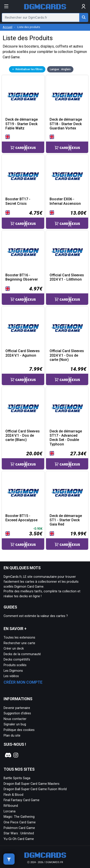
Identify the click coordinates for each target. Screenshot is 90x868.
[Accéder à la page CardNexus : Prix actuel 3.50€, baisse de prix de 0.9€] (23, 538)
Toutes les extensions (19, 638)
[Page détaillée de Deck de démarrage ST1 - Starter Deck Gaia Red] (67, 492)
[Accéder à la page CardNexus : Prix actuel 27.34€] (67, 460)
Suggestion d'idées (17, 713)
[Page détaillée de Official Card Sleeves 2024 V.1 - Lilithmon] (67, 252)
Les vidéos (11, 676)
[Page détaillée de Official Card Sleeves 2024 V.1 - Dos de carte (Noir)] (67, 328)
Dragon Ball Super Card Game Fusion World (35, 789)
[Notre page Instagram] (16, 755)
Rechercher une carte (19, 643)
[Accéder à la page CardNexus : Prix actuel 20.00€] (23, 460)
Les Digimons (13, 671)
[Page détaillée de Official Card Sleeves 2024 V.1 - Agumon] (23, 328)
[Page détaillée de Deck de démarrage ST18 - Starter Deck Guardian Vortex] (67, 96)
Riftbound (11, 806)
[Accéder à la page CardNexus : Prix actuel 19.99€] (67, 540)
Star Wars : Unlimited (19, 833)
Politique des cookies (19, 730)
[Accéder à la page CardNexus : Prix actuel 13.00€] (67, 219)
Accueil (8, 27)
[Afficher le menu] (6, 7)
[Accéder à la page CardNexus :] (23, 143)
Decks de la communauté (22, 654)
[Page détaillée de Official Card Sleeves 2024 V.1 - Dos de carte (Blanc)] (23, 408)
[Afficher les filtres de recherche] (9, 859)
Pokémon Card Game (19, 828)
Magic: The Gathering (19, 817)
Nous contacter (15, 719)
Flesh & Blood (13, 795)
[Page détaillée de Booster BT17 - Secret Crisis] (23, 176)
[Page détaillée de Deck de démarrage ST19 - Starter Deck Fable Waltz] (23, 96)
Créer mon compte (23, 682)
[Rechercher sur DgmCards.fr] (84, 17)
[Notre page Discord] (7, 755)
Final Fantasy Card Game (22, 800)
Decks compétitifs (17, 660)
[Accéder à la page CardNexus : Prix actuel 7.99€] (23, 375)
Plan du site (12, 736)
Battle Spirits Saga (17, 778)
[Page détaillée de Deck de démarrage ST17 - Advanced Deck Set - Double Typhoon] (67, 408)
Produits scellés (15, 665)
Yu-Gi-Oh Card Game (19, 839)
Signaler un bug (15, 724)
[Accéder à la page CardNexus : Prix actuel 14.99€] (67, 375)
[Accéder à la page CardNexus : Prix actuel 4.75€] (23, 219)
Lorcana (10, 811)
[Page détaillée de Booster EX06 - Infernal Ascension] (67, 176)
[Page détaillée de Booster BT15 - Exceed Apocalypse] (23, 492)
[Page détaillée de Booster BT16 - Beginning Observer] (23, 252)
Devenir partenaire (17, 708)
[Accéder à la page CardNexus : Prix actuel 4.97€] (23, 295)
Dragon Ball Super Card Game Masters (32, 784)
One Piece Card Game (20, 822)
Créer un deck (14, 649)
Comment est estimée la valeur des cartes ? (36, 616)
